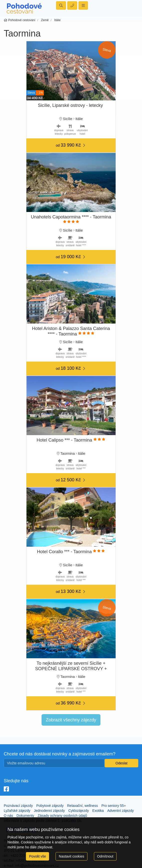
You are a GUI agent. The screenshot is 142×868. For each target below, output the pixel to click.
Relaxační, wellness (82, 806)
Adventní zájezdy (120, 811)
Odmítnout (105, 856)
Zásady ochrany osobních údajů (62, 816)
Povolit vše (38, 856)
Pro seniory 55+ (114, 806)
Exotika (98, 811)
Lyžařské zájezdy (17, 811)
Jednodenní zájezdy (49, 811)
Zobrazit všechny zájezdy (71, 720)
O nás (8, 816)
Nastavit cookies (71, 856)
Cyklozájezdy (78, 811)
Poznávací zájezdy (18, 806)
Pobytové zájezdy (50, 806)
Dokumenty (25, 816)
